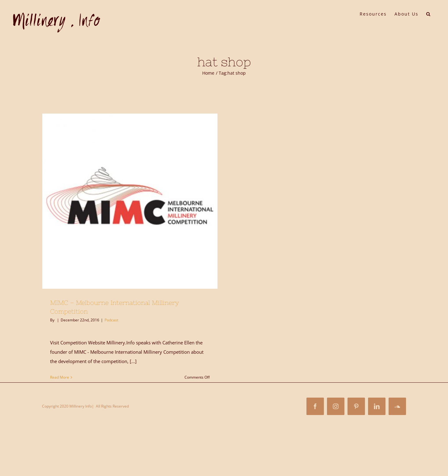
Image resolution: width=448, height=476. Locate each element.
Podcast (111, 320)
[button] (429, 13)
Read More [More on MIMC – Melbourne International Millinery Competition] (60, 377)
